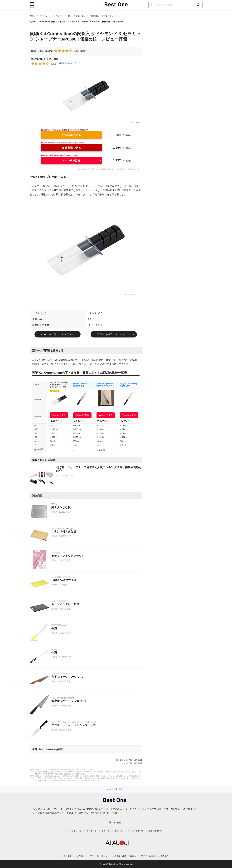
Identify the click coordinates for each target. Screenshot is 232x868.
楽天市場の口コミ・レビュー (114, 334)
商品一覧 (119, 831)
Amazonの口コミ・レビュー (57, 334)
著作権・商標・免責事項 (125, 856)
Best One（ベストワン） (40, 16)
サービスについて (135, 831)
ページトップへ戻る (114, 789)
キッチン (60, 16)
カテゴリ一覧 (76, 831)
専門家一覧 (92, 831)
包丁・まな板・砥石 (77, 16)
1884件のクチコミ (70, 63)
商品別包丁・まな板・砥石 (102, 16)
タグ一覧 (106, 831)
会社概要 (68, 856)
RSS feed (117, 823)
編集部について (155, 831)
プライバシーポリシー (100, 856)
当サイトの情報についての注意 (155, 856)
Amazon (139, 122)
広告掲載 (81, 856)
